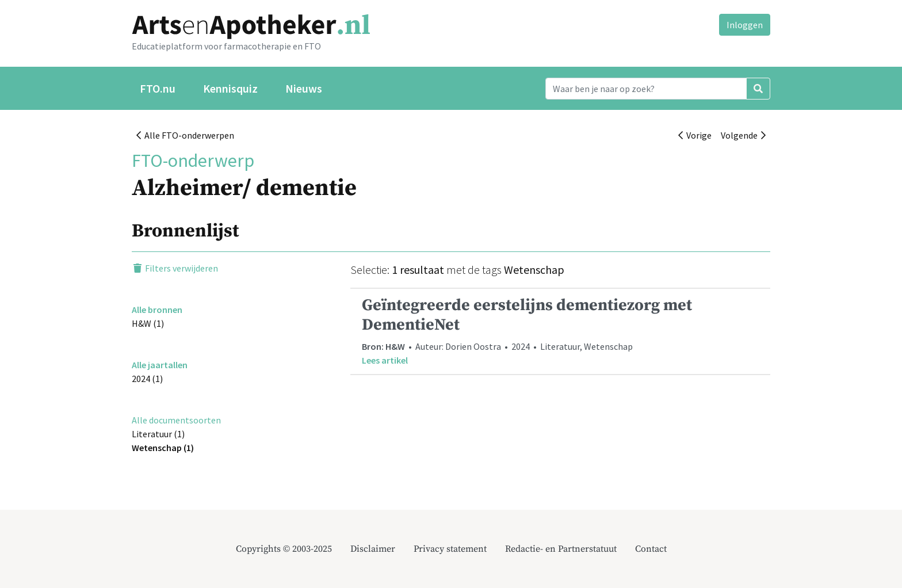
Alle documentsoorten (176, 420)
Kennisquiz (230, 88)
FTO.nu (158, 88)
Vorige (695, 135)
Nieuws (304, 88)
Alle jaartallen (160, 365)
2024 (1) (147, 379)
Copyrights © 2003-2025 (284, 549)
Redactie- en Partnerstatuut (561, 549)
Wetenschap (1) (163, 448)
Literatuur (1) (158, 434)
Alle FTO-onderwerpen (185, 135)
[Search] (646, 89)
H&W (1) (148, 323)
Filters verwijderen (175, 268)
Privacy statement (450, 549)
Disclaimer (373, 549)
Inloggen (745, 25)
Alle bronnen (157, 310)
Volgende (743, 135)
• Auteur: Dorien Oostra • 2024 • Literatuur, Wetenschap (560, 331)
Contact (651, 549)
